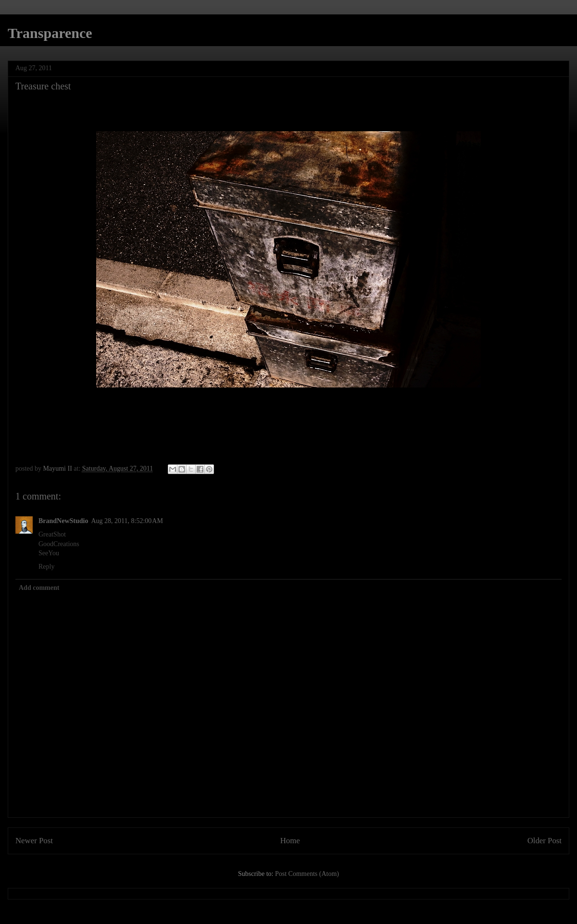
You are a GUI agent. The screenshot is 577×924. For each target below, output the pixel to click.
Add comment (39, 588)
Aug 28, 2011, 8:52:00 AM (127, 521)
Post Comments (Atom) (307, 874)
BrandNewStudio (63, 521)
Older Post (545, 841)
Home (290, 841)
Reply (46, 567)
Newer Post (34, 841)
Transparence (50, 33)
